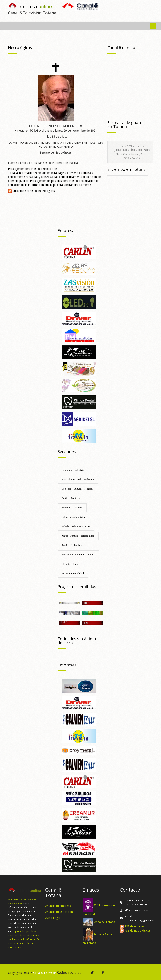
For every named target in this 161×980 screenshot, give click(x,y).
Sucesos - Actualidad (73, 573)
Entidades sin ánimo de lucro (77, 641)
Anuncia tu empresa (58, 906)
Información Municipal (74, 517)
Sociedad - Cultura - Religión (77, 489)
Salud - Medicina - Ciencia (76, 526)
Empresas (67, 231)
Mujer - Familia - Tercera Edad (78, 536)
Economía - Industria (73, 470)
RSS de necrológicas (135, 931)
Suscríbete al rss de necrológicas (31, 191)
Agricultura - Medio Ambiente (78, 479)
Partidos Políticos (71, 498)
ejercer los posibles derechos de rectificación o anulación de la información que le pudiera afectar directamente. (24, 940)
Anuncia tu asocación (59, 912)
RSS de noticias (132, 926)
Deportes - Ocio (70, 564)
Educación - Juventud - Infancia (78, 554)
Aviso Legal (53, 918)
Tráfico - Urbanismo (72, 545)
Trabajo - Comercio (72, 507)
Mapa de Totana (104, 922)
